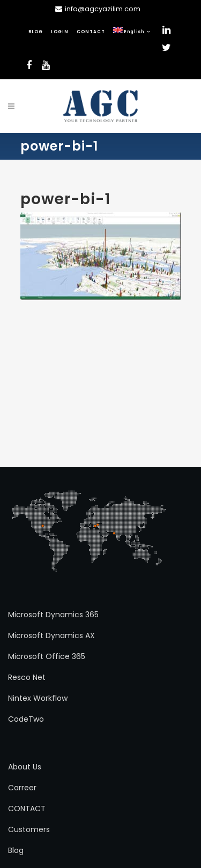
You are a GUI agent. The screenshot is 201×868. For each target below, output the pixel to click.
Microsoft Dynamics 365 (53, 615)
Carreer (22, 788)
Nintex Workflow (38, 698)
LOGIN (60, 32)
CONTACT (91, 32)
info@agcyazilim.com (103, 9)
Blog (16, 850)
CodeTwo (26, 719)
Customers (29, 829)
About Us (25, 767)
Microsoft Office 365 (47, 656)
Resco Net (27, 677)
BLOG (36, 32)
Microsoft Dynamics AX (51, 635)
